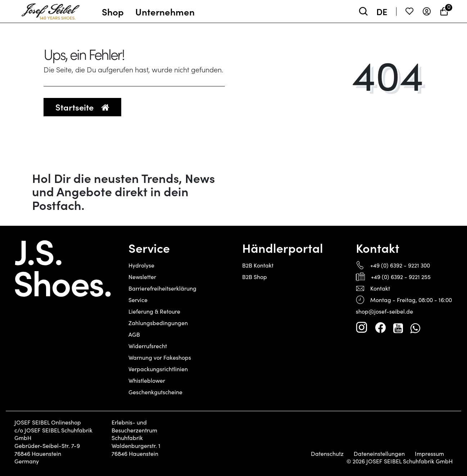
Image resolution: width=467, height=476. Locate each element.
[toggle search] (363, 11)
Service (138, 300)
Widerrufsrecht (148, 346)
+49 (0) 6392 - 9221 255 (401, 277)
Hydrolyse (141, 265)
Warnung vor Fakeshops (160, 357)
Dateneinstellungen (379, 454)
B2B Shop (255, 277)
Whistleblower (147, 380)
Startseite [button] (82, 107)
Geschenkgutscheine (155, 392)
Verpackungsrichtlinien (158, 369)
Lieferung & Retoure (154, 311)
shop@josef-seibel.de (384, 311)
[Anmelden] (427, 11)
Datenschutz (327, 454)
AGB (134, 334)
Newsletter (142, 277)
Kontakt (380, 288)
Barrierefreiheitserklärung (162, 288)
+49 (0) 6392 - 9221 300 (400, 265)
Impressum (429, 454)
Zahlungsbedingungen (158, 323)
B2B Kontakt (258, 265)
